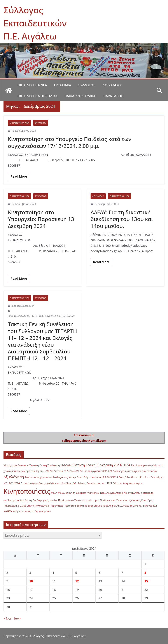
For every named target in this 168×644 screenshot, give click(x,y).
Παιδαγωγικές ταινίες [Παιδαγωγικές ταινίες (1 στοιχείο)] (45, 500)
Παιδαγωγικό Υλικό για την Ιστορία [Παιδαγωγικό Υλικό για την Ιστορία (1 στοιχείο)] (79, 500)
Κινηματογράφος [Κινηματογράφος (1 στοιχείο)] (132, 483)
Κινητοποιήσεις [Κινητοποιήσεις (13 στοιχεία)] (27, 491)
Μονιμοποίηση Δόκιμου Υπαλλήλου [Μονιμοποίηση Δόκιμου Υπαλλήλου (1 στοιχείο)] (79, 493)
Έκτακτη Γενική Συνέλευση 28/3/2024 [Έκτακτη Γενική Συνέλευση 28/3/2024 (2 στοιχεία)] (101, 465)
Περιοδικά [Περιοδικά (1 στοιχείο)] (70, 506)
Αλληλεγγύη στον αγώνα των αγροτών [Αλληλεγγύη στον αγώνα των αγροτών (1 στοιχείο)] (135, 471)
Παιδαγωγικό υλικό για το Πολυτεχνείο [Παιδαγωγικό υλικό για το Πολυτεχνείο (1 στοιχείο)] (26, 506)
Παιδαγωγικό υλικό (80, 96)
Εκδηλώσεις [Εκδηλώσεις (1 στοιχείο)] (79, 483)
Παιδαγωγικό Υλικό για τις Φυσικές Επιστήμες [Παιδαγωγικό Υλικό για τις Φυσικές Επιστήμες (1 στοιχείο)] (126, 500)
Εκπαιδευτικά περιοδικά (38, 96)
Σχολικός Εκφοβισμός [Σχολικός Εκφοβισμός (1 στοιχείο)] (89, 506)
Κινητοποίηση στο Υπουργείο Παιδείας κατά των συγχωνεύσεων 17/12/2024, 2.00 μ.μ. (70, 142)
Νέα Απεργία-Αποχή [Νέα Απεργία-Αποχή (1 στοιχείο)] (112, 493)
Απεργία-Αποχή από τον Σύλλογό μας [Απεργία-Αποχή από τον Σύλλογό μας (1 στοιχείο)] (46, 477)
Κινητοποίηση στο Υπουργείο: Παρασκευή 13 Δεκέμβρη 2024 (41, 219)
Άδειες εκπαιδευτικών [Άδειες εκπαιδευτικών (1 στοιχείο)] (16, 465)
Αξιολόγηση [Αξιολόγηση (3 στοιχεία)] (14, 477)
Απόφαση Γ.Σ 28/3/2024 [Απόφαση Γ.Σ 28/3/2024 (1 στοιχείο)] (105, 477)
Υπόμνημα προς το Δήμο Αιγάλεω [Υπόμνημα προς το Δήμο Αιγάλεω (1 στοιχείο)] (32, 511)
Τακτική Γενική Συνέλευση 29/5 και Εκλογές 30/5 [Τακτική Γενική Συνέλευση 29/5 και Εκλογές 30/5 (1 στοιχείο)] (130, 506)
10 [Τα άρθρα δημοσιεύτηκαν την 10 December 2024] (31, 581)
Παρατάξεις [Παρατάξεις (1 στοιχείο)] (56, 506)
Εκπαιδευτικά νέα (32, 85)
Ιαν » (18, 618)
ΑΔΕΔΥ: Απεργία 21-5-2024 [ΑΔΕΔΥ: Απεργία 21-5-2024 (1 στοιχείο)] (60, 471)
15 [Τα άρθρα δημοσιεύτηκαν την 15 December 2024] (146, 581)
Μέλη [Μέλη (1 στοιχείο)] (54, 493)
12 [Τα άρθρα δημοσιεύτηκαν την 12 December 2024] (77, 581)
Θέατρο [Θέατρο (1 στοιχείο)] (117, 483)
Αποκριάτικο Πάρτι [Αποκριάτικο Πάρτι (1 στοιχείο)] (80, 477)
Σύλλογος (87, 85)
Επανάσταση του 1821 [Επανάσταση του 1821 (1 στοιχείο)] (99, 483)
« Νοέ (8, 618)
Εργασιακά (63, 85)
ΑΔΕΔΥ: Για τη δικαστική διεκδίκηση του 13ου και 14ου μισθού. (122, 219)
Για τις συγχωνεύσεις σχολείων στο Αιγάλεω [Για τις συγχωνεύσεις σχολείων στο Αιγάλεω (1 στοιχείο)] (46, 483)
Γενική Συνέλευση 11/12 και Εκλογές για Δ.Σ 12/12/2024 (42, 316)
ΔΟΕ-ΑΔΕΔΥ (112, 85)
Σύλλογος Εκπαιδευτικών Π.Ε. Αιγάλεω (35, 23)
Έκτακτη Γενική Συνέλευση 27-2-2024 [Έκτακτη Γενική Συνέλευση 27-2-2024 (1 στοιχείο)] (50, 465)
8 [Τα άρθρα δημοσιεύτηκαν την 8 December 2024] (145, 573)
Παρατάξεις (113, 96)
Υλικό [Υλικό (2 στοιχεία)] (8, 511)
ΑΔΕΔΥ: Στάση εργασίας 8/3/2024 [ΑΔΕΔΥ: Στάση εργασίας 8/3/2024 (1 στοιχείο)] (94, 471)
